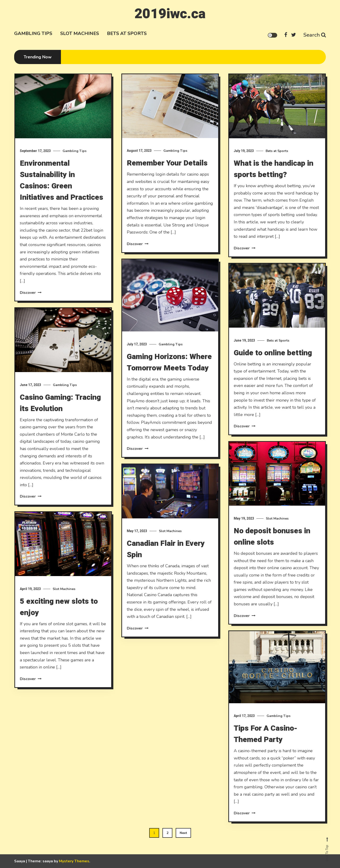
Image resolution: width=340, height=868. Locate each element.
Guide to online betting (273, 370)
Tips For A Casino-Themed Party (266, 751)
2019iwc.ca (170, 14)
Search (315, 35)
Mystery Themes (74, 861)
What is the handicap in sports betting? (274, 169)
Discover (31, 293)
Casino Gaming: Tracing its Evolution (60, 420)
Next (183, 833)
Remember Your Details (167, 163)
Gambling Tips (33, 33)
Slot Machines (80, 33)
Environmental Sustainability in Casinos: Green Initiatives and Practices (62, 180)
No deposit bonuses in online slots (272, 553)
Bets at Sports (127, 33)
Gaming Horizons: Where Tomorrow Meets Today (169, 379)
